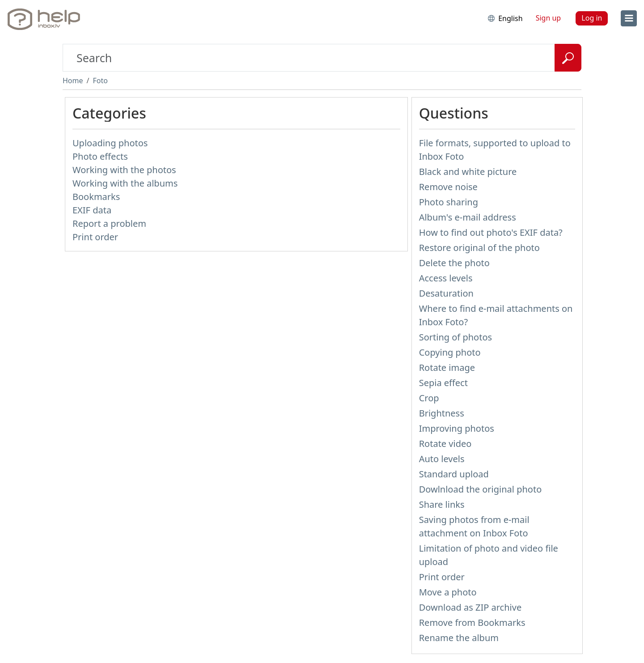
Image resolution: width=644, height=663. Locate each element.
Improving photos (457, 428)
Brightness (442, 413)
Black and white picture (468, 172)
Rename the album (459, 638)
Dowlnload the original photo (481, 489)
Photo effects (100, 156)
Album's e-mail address (468, 217)
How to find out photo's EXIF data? (491, 232)
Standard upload (454, 474)
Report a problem (109, 223)
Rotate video (445, 444)
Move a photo (448, 592)
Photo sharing (449, 202)
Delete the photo (454, 263)
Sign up (549, 18)
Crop (429, 398)
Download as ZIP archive (470, 607)
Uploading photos (110, 143)
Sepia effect (443, 383)
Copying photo (450, 352)
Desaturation (446, 293)
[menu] (629, 18)
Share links (442, 504)
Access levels (446, 278)
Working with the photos (124, 170)
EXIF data (92, 210)
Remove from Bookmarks (472, 623)
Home (73, 81)
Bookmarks (96, 197)
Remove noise (448, 187)
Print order (95, 237)
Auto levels (442, 459)
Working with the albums (125, 183)
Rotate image (447, 368)
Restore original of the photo (479, 248)
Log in (592, 18)
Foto (100, 81)
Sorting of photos (455, 337)
